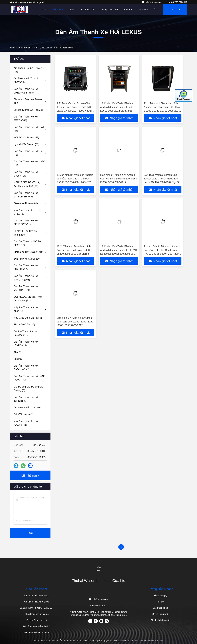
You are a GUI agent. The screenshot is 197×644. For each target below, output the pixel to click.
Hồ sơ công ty (160, 596)
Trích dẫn (175, 10)
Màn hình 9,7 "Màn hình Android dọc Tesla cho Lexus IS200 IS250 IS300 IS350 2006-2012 (119, 179)
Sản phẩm (58, 10)
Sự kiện (128, 10)
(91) (27, 184)
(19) (28, 252)
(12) (29, 163)
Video (72, 10)
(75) (28, 153)
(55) (26, 91)
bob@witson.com (152, 2)
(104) (26, 118)
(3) (28, 389)
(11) (26, 333)
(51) (28, 299)
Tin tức (160, 602)
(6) (27, 408)
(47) (29, 70)
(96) (26, 80)
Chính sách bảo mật (160, 620)
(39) (28, 101)
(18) (26, 288)
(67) (26, 144)
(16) (27, 259)
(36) (25, 233)
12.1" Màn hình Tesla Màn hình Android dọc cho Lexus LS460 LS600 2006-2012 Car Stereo (117, 107)
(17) (26, 174)
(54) (26, 309)
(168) (26, 278)
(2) (18, 352)
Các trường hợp (160, 608)
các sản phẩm (24, 48)
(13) (27, 243)
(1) (26, 368)
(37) (29, 129)
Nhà (44, 10)
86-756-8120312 (178, 2)
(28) (28, 110)
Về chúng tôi (87, 10)
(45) (26, 195)
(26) (24, 325)
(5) (26, 399)
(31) (26, 222)
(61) (26, 203)
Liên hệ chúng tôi (109, 10)
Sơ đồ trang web (160, 614)
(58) (26, 138)
